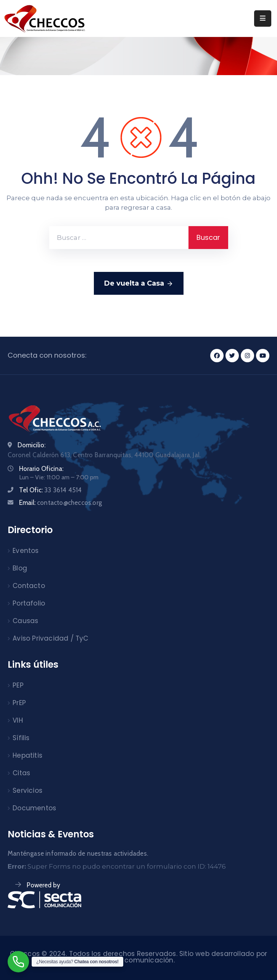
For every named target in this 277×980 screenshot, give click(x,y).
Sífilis (21, 738)
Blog (20, 568)
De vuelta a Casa (139, 284)
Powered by (43, 885)
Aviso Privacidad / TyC (50, 638)
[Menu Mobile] (263, 18)
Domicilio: (31, 445)
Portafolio (29, 603)
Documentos (34, 808)
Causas (25, 621)
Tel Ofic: (50, 490)
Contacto (29, 586)
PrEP (19, 703)
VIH (18, 720)
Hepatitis (27, 755)
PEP (18, 685)
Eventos (26, 551)
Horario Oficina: (41, 469)
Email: (60, 503)
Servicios (27, 790)
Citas (21, 773)
